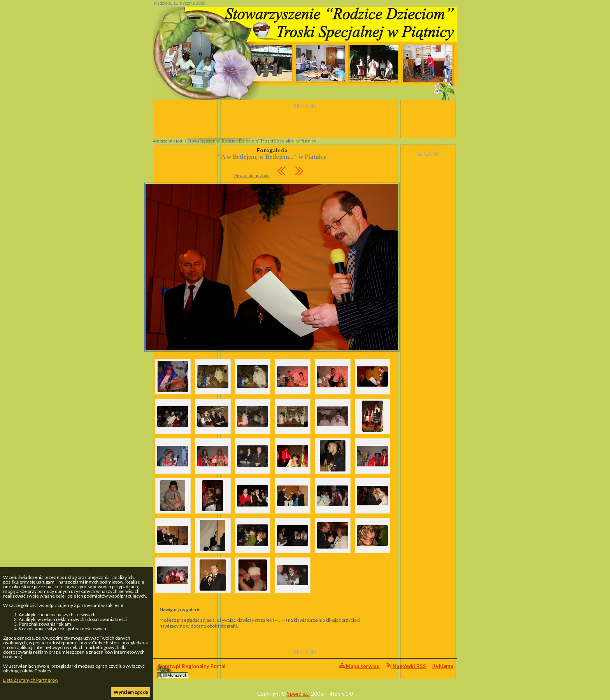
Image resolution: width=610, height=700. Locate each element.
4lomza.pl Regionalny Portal (191, 671)
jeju (180, 141)
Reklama (443, 666)
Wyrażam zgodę (131, 692)
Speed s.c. (298, 694)
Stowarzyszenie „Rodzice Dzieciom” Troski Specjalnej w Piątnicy (252, 141)
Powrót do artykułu (252, 176)
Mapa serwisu (359, 666)
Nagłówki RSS (406, 666)
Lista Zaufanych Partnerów (31, 680)
